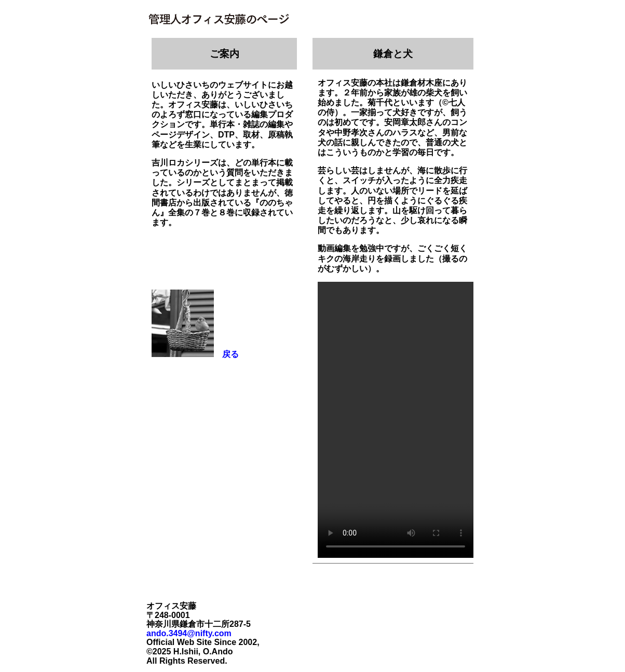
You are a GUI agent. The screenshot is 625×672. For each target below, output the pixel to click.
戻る (226, 354)
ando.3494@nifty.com (189, 633)
